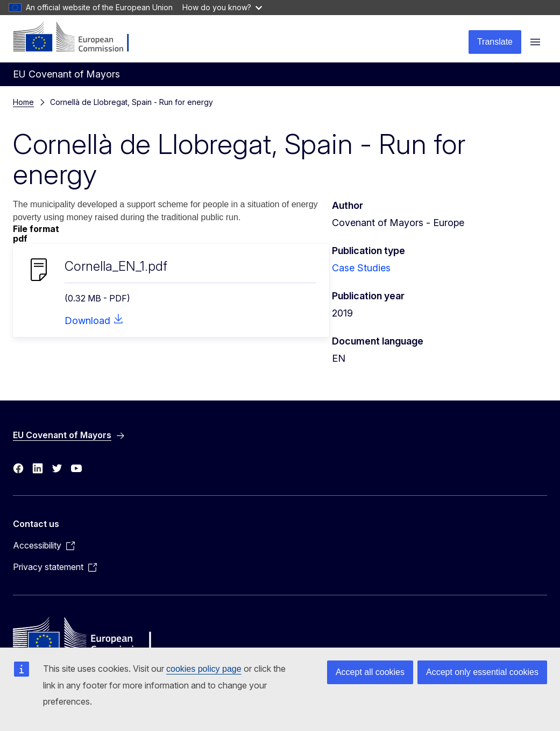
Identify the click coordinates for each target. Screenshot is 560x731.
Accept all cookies (370, 672)
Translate (495, 42)
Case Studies (361, 268)
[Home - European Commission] (78, 38)
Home (23, 102)
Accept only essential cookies (482, 672)
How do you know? (222, 7)
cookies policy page (204, 669)
